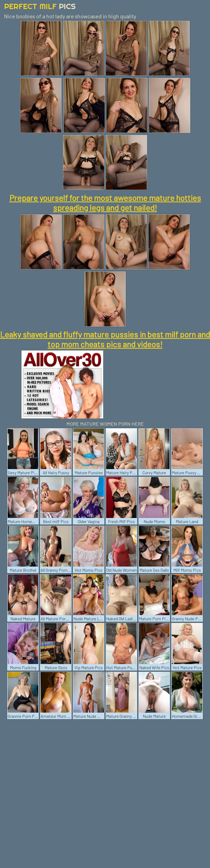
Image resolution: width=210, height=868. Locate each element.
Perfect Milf (40, 6)
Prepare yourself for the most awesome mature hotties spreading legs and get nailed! (105, 203)
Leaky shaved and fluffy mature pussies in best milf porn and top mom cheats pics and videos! (105, 339)
